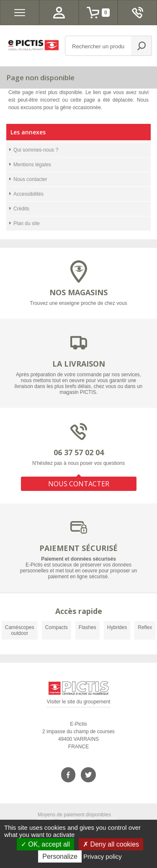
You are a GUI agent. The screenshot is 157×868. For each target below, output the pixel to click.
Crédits (21, 209)
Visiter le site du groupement (79, 703)
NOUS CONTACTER (79, 484)
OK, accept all (45, 844)
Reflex (145, 627)
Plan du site (27, 223)
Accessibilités (28, 194)
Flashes (88, 627)
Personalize (60, 856)
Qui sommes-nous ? (36, 150)
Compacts (57, 627)
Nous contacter (30, 179)
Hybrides (117, 627)
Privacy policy (103, 856)
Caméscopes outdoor (20, 630)
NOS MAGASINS (78, 292)
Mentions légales (32, 165)
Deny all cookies (111, 844)
